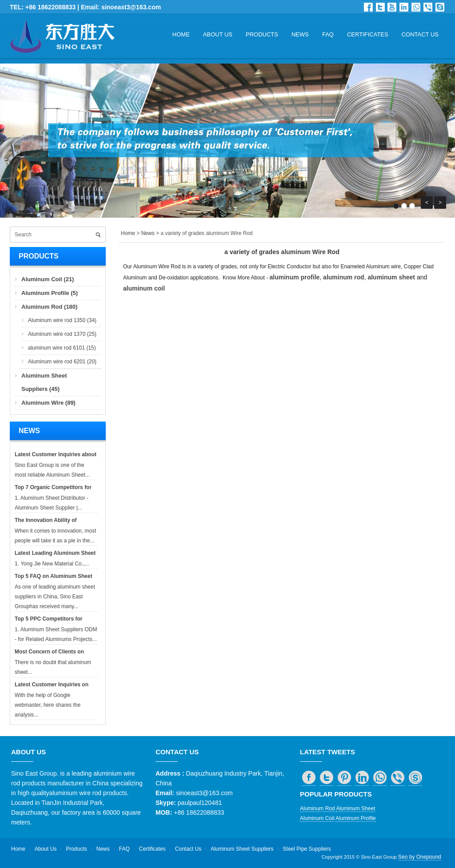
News (300, 34)
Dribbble (392, 7)
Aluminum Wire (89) (48, 403)
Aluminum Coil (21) (48, 279)
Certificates (368, 34)
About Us (218, 34)
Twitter (380, 7)
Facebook (368, 7)
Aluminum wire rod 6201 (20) (62, 362)
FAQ (328, 34)
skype (440, 7)
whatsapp (416, 7)
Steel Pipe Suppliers (307, 849)
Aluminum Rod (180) (49, 307)
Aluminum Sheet (355, 808)
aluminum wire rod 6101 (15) (62, 348)
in (404, 7)
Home (181, 34)
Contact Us (420, 34)
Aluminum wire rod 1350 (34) (62, 320)
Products (262, 34)
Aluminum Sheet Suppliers (242, 849)
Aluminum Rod (317, 808)
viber (428, 7)
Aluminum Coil (317, 818)
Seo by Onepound (420, 857)
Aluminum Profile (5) (50, 293)
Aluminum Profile (356, 818)
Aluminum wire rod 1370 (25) (62, 334)
